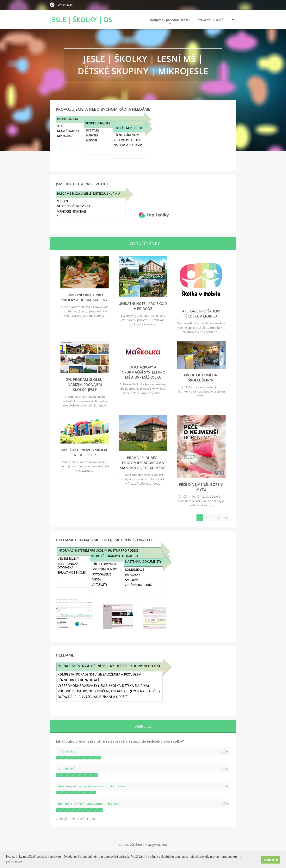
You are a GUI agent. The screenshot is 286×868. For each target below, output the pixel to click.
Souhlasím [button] (271, 860)
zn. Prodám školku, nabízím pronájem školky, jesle (85, 385)
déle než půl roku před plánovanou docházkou (92, 786)
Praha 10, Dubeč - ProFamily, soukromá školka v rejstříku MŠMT (143, 463)
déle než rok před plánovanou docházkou (88, 804)
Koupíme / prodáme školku (170, 21)
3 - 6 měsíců (67, 769)
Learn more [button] (14, 862)
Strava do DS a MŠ (210, 20)
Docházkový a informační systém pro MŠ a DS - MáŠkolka (143, 372)
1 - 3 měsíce (67, 751)
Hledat (52, 5)
